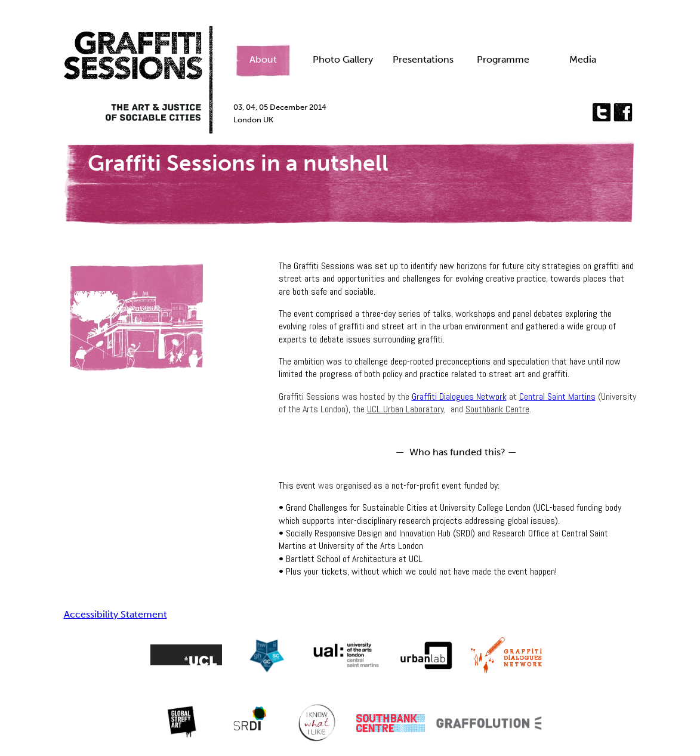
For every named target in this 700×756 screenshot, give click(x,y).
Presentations (423, 59)
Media (583, 59)
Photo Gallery (343, 59)
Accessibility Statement (115, 614)
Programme (503, 59)
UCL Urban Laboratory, (406, 409)
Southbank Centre (497, 409)
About (263, 59)
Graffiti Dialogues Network (459, 396)
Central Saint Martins (557, 396)
